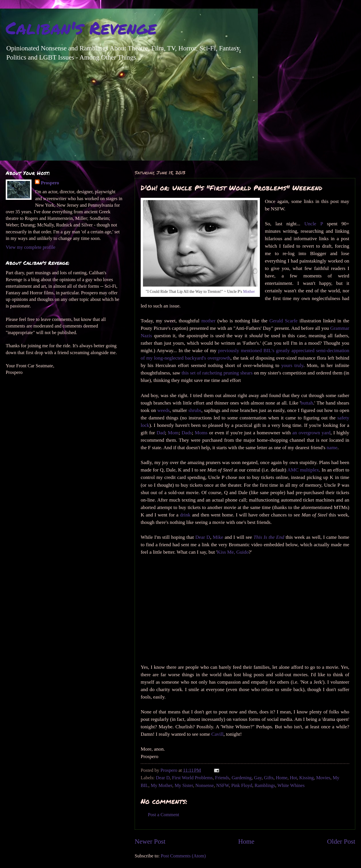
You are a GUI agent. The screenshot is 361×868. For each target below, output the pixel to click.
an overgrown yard (311, 433)
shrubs (195, 410)
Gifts (269, 778)
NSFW (222, 785)
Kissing (307, 778)
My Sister (184, 785)
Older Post (341, 841)
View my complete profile (31, 247)
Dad (161, 433)
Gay (258, 778)
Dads (187, 433)
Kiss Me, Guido (233, 552)
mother (208, 321)
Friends (222, 778)
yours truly (292, 365)
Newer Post (150, 841)
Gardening (242, 778)
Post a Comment (163, 815)
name (332, 448)
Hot (293, 778)
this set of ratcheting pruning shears (217, 373)
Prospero (50, 183)
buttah (307, 403)
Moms (201, 433)
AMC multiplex (303, 470)
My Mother (161, 785)
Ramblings (265, 785)
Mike (218, 537)
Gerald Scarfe (283, 321)
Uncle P (314, 224)
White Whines (291, 785)
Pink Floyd (242, 785)
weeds (163, 410)
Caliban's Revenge (81, 27)
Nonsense (205, 785)
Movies (323, 778)
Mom (173, 433)
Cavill (217, 734)
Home (282, 778)
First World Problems (192, 778)
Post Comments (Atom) (183, 856)
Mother (249, 292)
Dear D (203, 537)
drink (185, 515)
